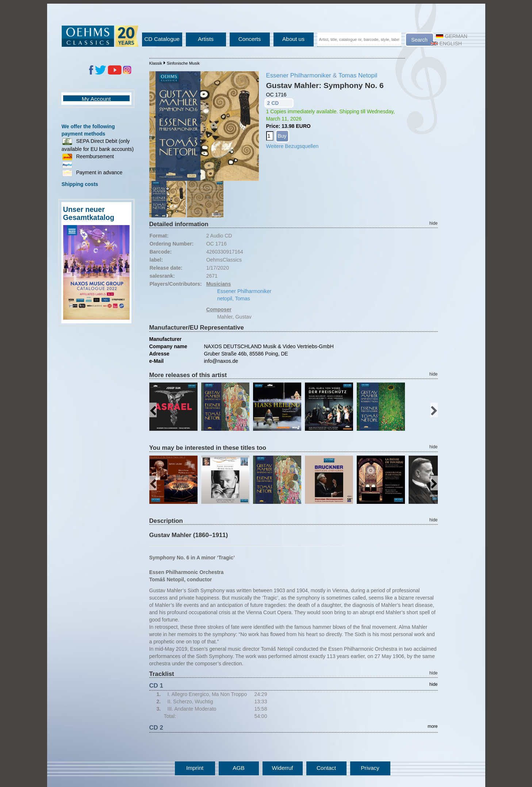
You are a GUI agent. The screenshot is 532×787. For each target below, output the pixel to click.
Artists (206, 39)
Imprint (195, 768)
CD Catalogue (162, 39)
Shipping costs (80, 184)
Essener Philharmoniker (299, 75)
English (446, 43)
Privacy (370, 768)
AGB (239, 768)
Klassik (156, 63)
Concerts (250, 39)
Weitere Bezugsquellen (292, 146)
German (452, 36)
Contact (326, 768)
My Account (96, 99)
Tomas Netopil (358, 75)
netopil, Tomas (234, 299)
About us (293, 39)
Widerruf (282, 768)
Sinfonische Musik (183, 63)
